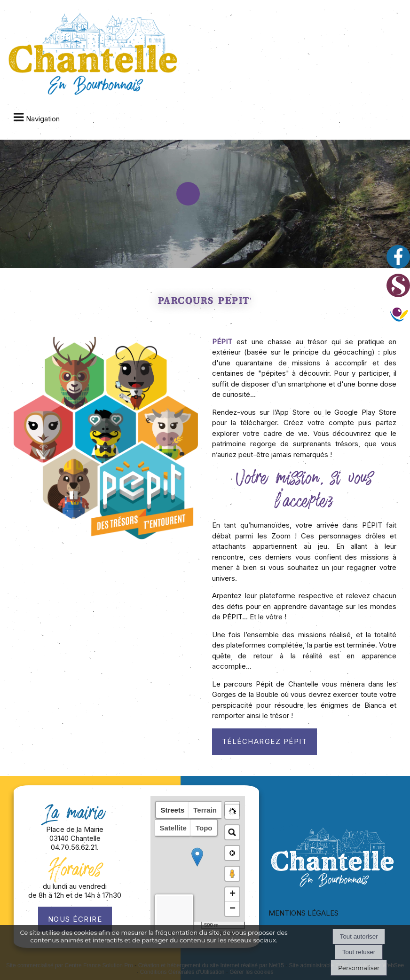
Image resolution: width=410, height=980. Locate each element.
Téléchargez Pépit (265, 741)
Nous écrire (75, 919)
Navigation (43, 119)
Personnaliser (359, 968)
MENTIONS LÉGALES (304, 913)
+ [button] (233, 894)
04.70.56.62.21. (75, 847)
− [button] (233, 909)
